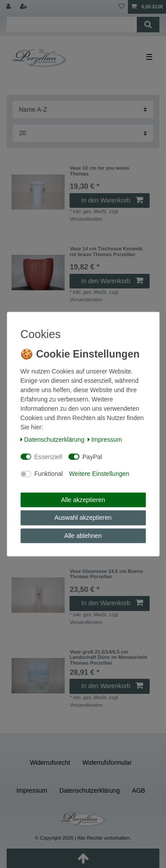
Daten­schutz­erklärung (52, 440)
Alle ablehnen (83, 535)
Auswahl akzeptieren (83, 518)
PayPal (92, 456)
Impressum (105, 440)
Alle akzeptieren (83, 499)
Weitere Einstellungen (99, 474)
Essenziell (48, 456)
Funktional (49, 474)
